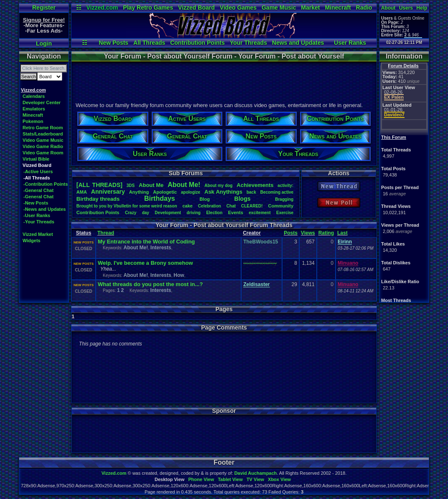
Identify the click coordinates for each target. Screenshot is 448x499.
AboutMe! (184, 185)
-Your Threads (39, 222)
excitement (260, 213)
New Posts (113, 43)
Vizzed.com (102, 8)
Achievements (255, 185)
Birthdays (160, 198)
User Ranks (350, 43)
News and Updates (298, 43)
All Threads (149, 43)
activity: (285, 186)
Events (236, 212)
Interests (161, 248)
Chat (231, 206)
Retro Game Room (43, 128)
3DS (131, 186)
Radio (364, 8)
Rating (326, 233)
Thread (106, 233)
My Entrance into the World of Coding (146, 242)
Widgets (32, 241)
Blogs (243, 199)
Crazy (131, 213)
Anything (139, 192)
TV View (255, 479)
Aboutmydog (218, 186)
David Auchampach (256, 473)
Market (310, 8)
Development (168, 213)
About (388, 8)
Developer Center (42, 102)
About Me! (136, 248)
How (179, 275)
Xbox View (279, 479)
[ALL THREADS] (99, 185)
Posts (291, 233)
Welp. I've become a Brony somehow (145, 263)
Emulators (34, 109)
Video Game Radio (43, 146)
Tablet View (230, 479)
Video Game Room (43, 153)
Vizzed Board (196, 8)
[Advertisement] (224, 81)
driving (194, 213)
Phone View (201, 479)
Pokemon (33, 121)
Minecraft (338, 8)
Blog (204, 199)
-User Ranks (37, 215)
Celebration (210, 206)
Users (406, 8)
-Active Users (38, 171)
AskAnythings (223, 192)
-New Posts (36, 203)
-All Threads (37, 178)
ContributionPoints (98, 212)
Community (281, 206)
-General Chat (38, 190)
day (146, 213)
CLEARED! (252, 206)
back (251, 192)
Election (214, 213)
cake (187, 206)
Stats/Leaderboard (43, 134)
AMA (82, 192)
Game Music (279, 8)
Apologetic (165, 192)
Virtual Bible (36, 159)
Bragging (284, 199)
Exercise (285, 213)
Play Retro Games (148, 8)
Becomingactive (277, 192)
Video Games (238, 8)
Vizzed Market (38, 234)
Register (44, 8)
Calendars (34, 96)
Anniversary (108, 192)
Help (422, 8)
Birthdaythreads (98, 199)
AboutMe (151, 185)
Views (308, 233)
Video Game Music (43, 140)
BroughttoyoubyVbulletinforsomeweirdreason (127, 206)
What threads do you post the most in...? (150, 284)
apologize (191, 192)
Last (342, 233)
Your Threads (248, 43)
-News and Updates (45, 209)
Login (44, 44)
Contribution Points (197, 43)
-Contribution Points (46, 184)
